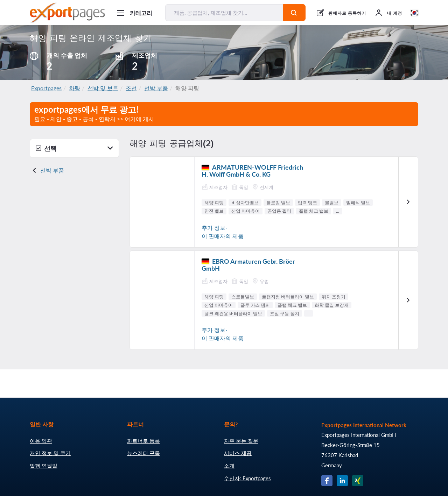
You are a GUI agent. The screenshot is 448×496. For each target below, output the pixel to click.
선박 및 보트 (103, 88)
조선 (131, 88)
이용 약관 (41, 441)
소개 (229, 466)
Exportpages (46, 88)
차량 (75, 88)
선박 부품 (156, 88)
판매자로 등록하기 (347, 13)
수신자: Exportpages (247, 478)
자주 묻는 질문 (241, 441)
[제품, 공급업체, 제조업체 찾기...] (224, 13)
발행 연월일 (44, 466)
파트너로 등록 (143, 441)
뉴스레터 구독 (143, 453)
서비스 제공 (238, 453)
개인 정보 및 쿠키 (50, 453)
